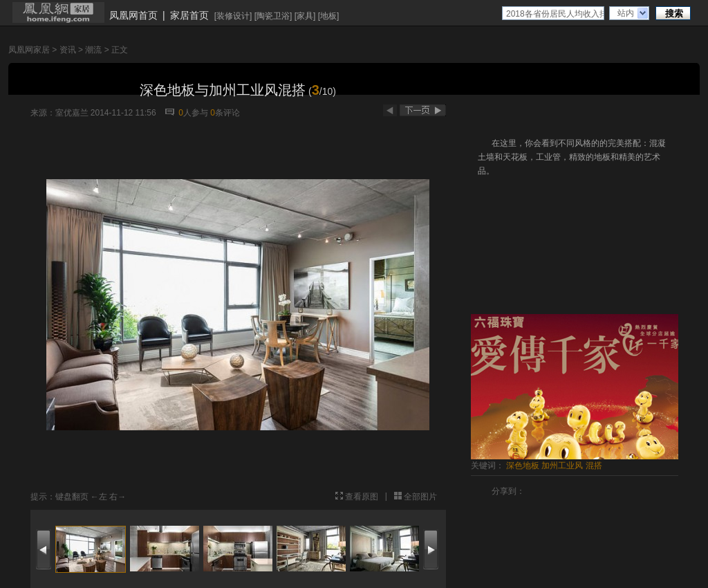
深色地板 (523, 466)
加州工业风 (562, 466)
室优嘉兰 (72, 113)
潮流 (93, 50)
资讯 (68, 50)
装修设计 (233, 16)
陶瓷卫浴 (273, 16)
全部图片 (420, 497)
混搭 (594, 466)
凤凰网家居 (29, 50)
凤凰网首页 (133, 15)
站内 (626, 13)
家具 (305, 16)
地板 (328, 16)
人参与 (193, 113)
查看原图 (362, 497)
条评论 (225, 113)
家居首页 (189, 15)
